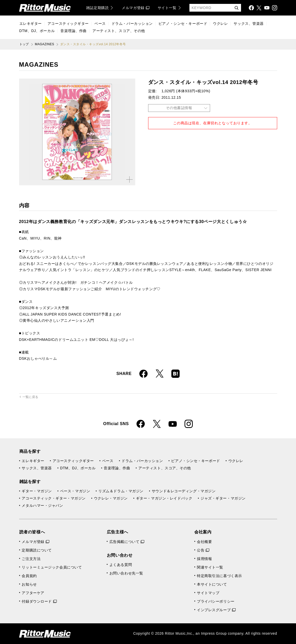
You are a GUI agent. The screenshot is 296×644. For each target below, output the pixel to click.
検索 (236, 8)
